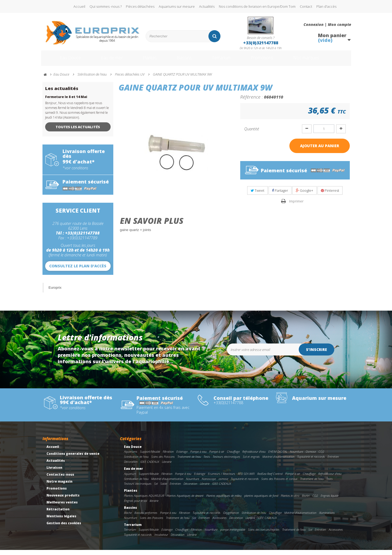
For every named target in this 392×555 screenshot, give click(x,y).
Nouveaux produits (63, 500)
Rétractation (58, 514)
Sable (164, 489)
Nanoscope (209, 484)
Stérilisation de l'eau (136, 462)
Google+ (304, 196)
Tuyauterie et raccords (311, 462)
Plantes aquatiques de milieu (224, 501)
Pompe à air (217, 457)
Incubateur (161, 540)
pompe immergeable (233, 535)
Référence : (252, 102)
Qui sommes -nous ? (106, 6)
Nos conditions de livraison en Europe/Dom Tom (257, 6)
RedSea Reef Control (270, 479)
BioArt (306, 501)
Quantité (252, 134)
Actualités (207, 6)
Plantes (148, 61)
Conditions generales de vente (73, 459)
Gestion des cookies (64, 528)
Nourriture (296, 457)
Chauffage (233, 457)
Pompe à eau (198, 457)
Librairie (167, 467)
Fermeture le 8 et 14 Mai (66, 102)
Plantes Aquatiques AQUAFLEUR (144, 501)
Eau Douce (63, 61)
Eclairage (182, 457)
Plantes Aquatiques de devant (185, 501)
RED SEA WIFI (246, 479)
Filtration (168, 457)
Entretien (333, 462)
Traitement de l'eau (189, 462)
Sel (156, 489)
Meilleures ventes (62, 507)
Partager (280, 196)
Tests (207, 462)
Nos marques (320, 61)
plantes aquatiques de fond (261, 501)
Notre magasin (59, 486)
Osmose (311, 457)
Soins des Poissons (163, 462)
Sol (194, 523)
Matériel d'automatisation (278, 462)
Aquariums (131, 457)
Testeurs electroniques (226, 462)
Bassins (185, 61)
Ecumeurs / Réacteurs (222, 479)
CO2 (321, 457)
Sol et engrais (251, 462)
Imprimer (296, 206)
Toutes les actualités (78, 132)
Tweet (257, 196)
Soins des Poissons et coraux (279, 484)
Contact (306, 6)
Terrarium (225, 61)
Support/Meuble (150, 457)
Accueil (79, 6)
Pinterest (330, 196)
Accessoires (220, 523)
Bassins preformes (146, 518)
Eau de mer (107, 61)
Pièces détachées (140, 6)
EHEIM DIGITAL (278, 457)
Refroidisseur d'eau (254, 457)
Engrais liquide (330, 501)
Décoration (131, 467)
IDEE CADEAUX (150, 467)
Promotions (271, 61)
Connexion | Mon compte (327, 25)
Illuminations (327, 518)
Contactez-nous (60, 480)
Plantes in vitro (290, 501)
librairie (154, 506)
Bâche (128, 518)
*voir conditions (75, 173)
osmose (223, 484)
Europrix (55, 293)
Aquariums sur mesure (177, 6)
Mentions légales (61, 521)
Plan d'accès (326, 6)
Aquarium (130, 479)
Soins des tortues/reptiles (264, 535)
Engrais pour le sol (135, 506)
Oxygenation (231, 518)
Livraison (54, 473)
